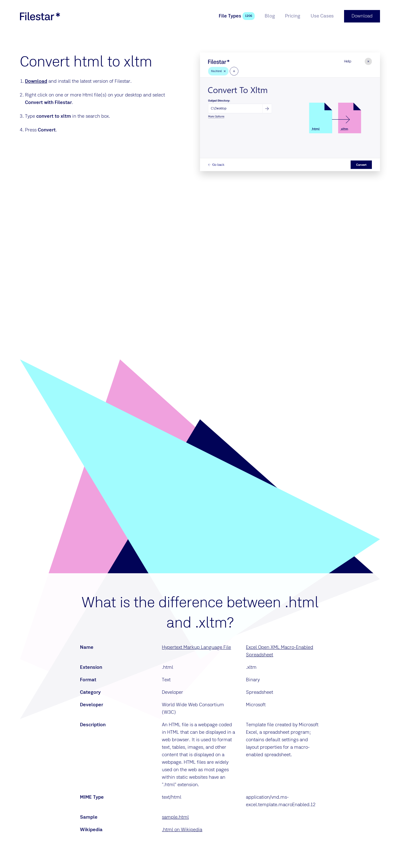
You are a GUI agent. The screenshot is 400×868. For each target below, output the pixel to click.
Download (36, 81)
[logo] (40, 16)
